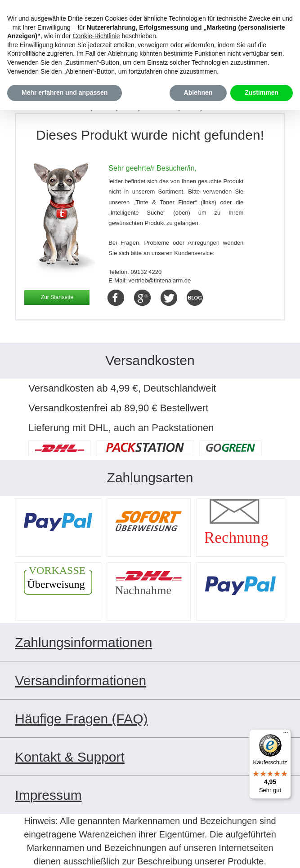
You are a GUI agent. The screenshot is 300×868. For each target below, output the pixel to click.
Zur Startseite (57, 297)
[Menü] (286, 735)
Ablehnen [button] (198, 93)
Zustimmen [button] (262, 93)
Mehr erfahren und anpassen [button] (65, 93)
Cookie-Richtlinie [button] (96, 36)
